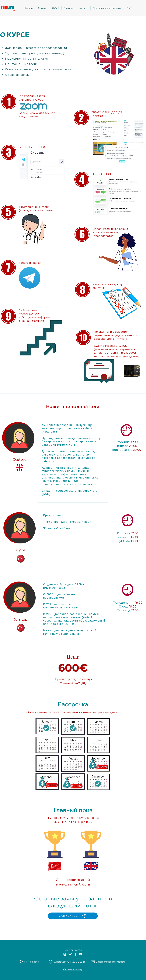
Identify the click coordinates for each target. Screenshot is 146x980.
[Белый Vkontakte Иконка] (70, 954)
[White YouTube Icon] (81, 954)
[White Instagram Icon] (65, 954)
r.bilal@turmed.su (115, 962)
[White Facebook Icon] (75, 954)
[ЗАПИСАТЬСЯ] (73, 916)
